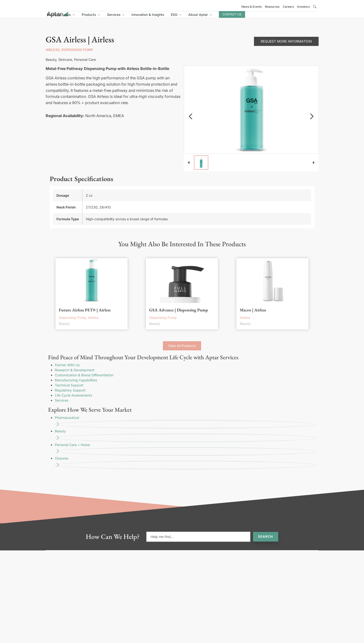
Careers (288, 7)
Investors (303, 7)
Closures (185, 468)
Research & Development (75, 375)
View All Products (182, 351)
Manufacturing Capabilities (76, 385)
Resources (272, 7)
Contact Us (279, 17)
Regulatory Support (70, 395)
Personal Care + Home (185, 455)
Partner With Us (67, 370)
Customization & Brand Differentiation (84, 380)
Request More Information (286, 47)
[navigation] (191, 122)
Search (265, 542)
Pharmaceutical (185, 427)
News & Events (252, 7)
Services (62, 406)
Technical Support (69, 390)
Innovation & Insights (195, 17)
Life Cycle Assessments (73, 400)
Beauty (185, 441)
